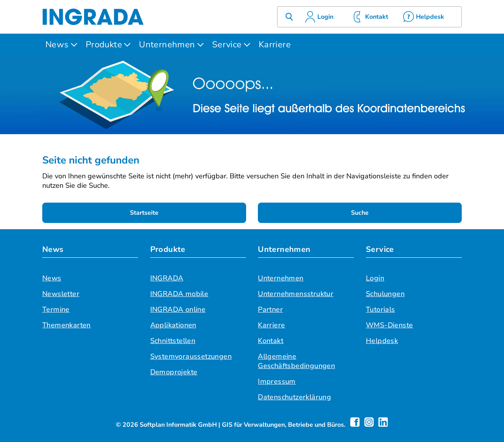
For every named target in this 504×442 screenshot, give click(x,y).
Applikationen (173, 325)
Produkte (104, 45)
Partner (270, 309)
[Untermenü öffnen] (74, 45)
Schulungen (385, 294)
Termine (56, 309)
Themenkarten (67, 325)
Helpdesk (382, 341)
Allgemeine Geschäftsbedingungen (296, 361)
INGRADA (167, 278)
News (57, 45)
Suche (360, 213)
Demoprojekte (174, 372)
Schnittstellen (173, 341)
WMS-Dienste (389, 325)
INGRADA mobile (179, 294)
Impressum (277, 381)
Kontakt (271, 341)
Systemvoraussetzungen (191, 356)
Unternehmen (167, 45)
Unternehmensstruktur (296, 294)
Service (227, 45)
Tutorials (381, 309)
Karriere (275, 45)
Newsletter (61, 294)
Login (375, 278)
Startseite (144, 213)
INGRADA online (178, 309)
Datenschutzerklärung (294, 397)
